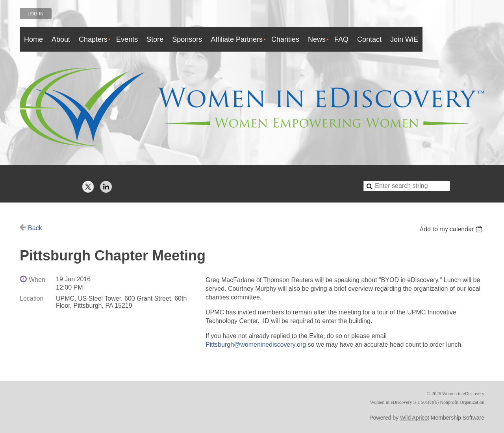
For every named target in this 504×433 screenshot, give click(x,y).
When (37, 280)
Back (35, 228)
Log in (36, 14)
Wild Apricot (415, 418)
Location (32, 298)
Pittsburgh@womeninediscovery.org (256, 345)
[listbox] (452, 229)
